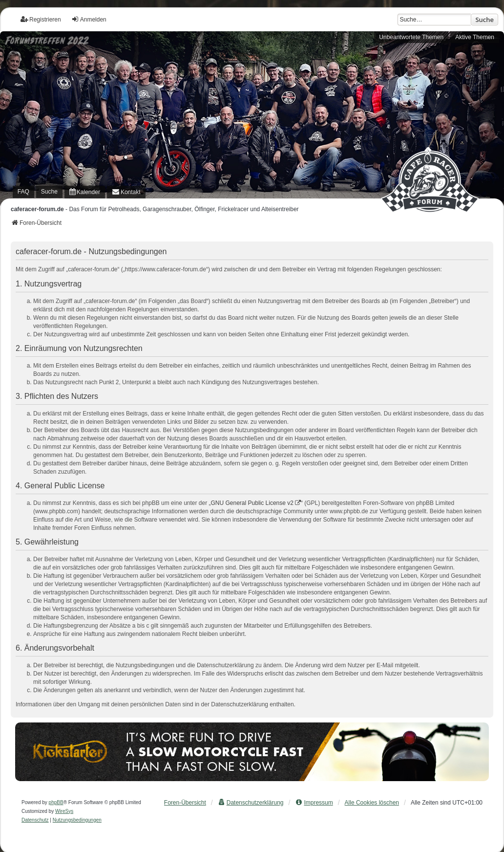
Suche (484, 20)
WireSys (64, 811)
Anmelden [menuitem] (89, 19)
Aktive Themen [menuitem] (475, 37)
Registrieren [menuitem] (41, 19)
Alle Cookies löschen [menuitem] (372, 803)
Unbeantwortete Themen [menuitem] (411, 37)
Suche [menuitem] (49, 192)
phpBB (56, 802)
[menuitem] (85, 192)
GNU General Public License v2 (252, 503)
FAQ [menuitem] (23, 192)
